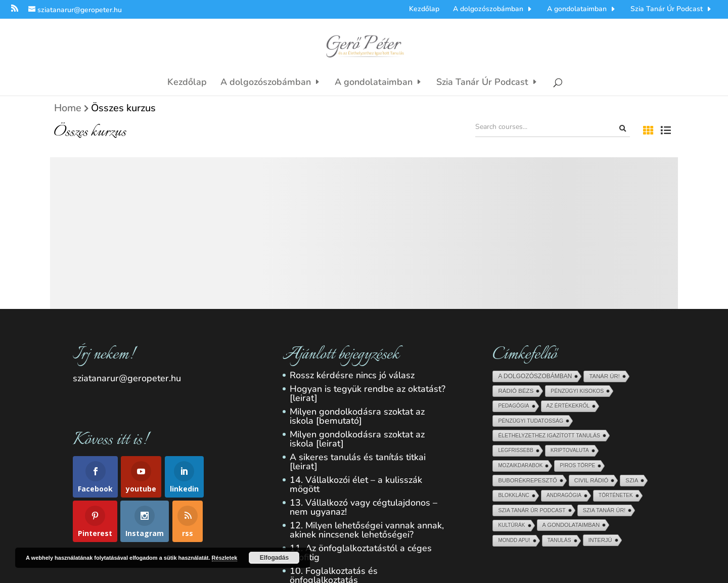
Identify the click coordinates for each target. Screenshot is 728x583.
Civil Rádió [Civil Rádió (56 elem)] (591, 480)
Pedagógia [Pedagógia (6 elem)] (513, 406)
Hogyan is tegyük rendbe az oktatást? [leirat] (368, 393)
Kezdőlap (424, 8)
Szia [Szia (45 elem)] (632, 480)
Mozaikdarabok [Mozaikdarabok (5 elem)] (520, 465)
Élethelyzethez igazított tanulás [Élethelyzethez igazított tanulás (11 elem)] (549, 435)
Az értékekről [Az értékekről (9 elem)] (568, 406)
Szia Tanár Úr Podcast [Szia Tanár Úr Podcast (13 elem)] (532, 510)
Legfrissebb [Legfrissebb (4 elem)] (515, 450)
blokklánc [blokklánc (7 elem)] (514, 495)
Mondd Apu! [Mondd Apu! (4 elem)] (514, 540)
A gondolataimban (577, 8)
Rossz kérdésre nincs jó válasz (352, 375)
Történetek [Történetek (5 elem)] (616, 495)
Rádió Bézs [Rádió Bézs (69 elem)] (516, 391)
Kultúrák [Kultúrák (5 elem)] (511, 525)
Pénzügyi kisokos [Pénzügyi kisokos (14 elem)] (577, 391)
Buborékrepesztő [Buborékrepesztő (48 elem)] (527, 480)
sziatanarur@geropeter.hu (127, 378)
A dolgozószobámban (488, 8)
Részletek (225, 558)
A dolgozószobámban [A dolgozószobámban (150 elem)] (535, 376)
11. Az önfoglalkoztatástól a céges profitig (361, 553)
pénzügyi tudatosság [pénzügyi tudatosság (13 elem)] (531, 421)
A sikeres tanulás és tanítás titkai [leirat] (358, 462)
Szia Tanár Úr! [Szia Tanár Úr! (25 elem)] (604, 510)
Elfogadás (274, 558)
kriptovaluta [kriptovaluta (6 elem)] (570, 450)
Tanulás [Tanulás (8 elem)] (559, 540)
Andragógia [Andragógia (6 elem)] (564, 495)
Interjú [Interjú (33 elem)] (600, 540)
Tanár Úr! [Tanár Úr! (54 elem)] (604, 376)
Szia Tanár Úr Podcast (667, 8)
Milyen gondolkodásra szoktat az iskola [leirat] (357, 439)
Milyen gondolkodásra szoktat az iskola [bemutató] (357, 416)
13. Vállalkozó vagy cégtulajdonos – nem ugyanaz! (363, 507)
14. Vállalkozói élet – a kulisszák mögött (356, 484)
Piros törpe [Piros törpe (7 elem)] (577, 465)
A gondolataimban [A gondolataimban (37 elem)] (571, 525)
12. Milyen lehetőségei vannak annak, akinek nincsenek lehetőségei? (367, 530)
